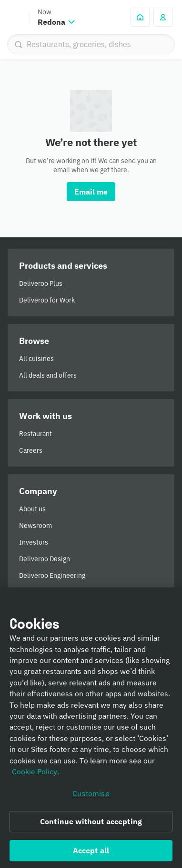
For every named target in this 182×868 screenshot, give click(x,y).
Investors (34, 542)
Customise (91, 797)
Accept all (91, 855)
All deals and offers (48, 375)
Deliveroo (15, 17)
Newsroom (35, 526)
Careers (31, 450)
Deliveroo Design (45, 559)
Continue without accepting (91, 826)
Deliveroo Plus (41, 283)
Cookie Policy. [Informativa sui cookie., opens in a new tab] (35, 776)
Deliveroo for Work (47, 300)
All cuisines (36, 359)
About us (32, 509)
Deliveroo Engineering (52, 575)
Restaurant (35, 434)
